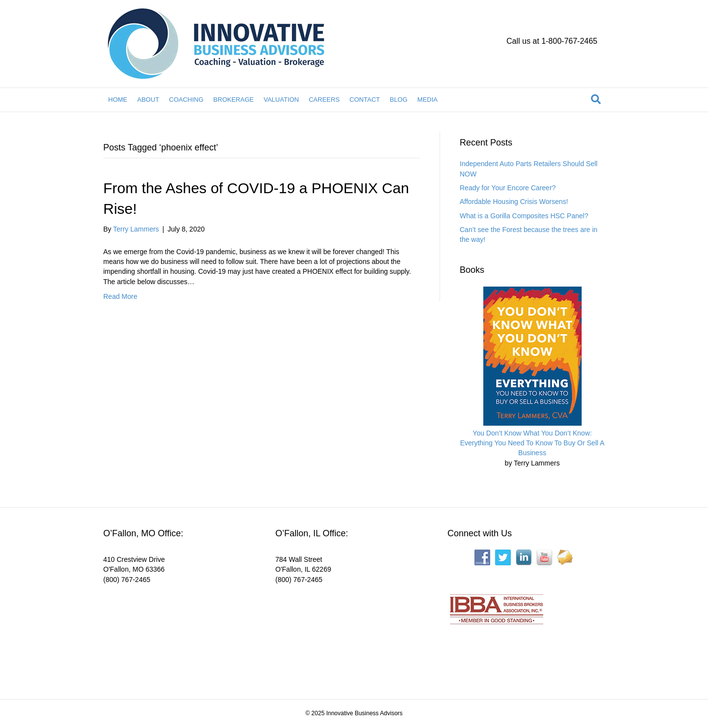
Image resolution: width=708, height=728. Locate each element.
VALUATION (281, 100)
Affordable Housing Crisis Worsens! (514, 202)
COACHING (186, 100)
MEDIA (428, 100)
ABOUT (148, 100)
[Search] (596, 99)
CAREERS (324, 100)
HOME (118, 100)
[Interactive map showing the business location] (177, 635)
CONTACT (365, 100)
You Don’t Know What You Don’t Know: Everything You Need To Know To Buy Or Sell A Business (532, 443)
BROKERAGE (234, 100)
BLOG (399, 100)
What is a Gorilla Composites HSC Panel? (524, 216)
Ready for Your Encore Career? (508, 188)
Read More (120, 296)
